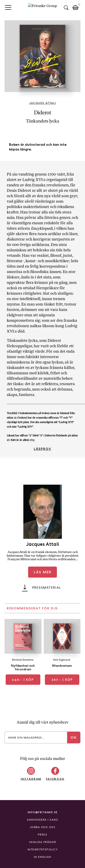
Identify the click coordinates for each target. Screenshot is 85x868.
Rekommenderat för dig (32, 608)
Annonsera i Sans (42, 820)
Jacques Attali (43, 103)
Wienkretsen (62, 666)
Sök (66, 8)
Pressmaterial (47, 588)
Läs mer (43, 572)
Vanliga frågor (43, 842)
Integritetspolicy (43, 849)
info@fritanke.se (43, 812)
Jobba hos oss (43, 827)
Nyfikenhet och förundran (23, 667)
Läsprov (42, 449)
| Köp (23, 680)
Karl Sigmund (62, 660)
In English (43, 857)
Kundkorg (75, 8)
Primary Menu (8, 7)
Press (43, 835)
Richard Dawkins (23, 660)
